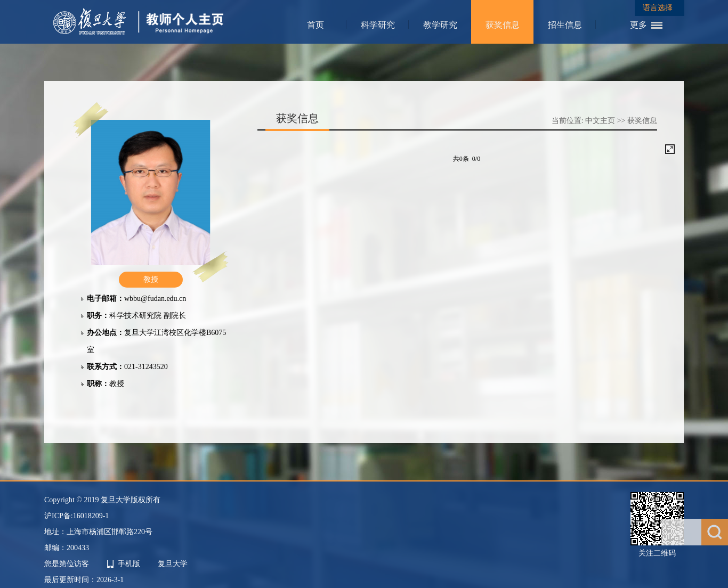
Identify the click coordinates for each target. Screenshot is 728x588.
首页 (316, 25)
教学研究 (440, 25)
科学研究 (378, 25)
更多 (638, 25)
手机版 (129, 564)
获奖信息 (503, 25)
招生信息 (565, 25)
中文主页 (600, 121)
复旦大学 (173, 564)
